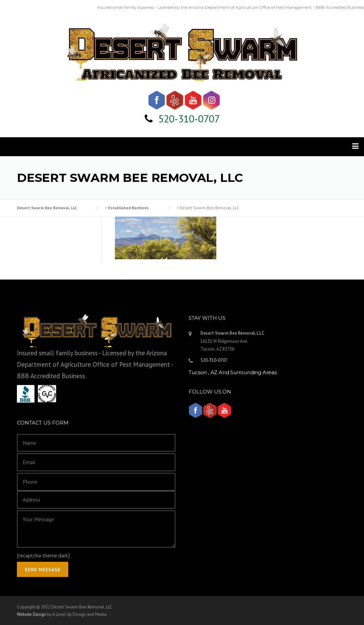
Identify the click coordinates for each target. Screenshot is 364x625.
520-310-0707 (189, 118)
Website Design (31, 614)
